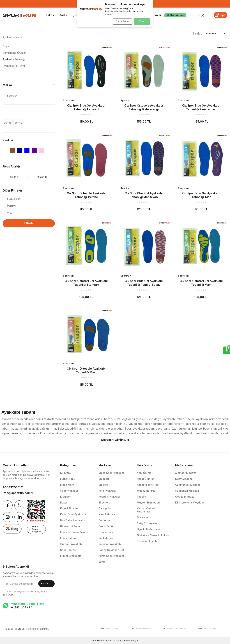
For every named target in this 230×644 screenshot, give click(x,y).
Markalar (155, 15)
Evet (142, 21)
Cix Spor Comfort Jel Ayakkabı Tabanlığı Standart (86, 283)
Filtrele (29, 223)
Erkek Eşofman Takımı (74, 532)
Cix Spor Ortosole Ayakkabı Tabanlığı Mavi (86, 370)
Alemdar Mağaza (186, 473)
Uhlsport (104, 479)
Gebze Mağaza (185, 497)
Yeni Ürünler (145, 473)
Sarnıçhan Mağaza (187, 491)
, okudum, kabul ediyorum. (25, 593)
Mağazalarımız (146, 491)
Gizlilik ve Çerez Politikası (153, 535)
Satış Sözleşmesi (148, 523)
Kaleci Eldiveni (69, 508)
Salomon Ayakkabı (110, 544)
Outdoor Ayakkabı (71, 544)
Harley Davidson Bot (111, 550)
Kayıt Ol (46, 584)
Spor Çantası (68, 550)
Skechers (104, 502)
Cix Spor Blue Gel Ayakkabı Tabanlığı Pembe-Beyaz (144, 283)
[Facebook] (8, 505)
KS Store (65, 473)
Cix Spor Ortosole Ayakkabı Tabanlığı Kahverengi (144, 107)
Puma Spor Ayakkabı (111, 556)
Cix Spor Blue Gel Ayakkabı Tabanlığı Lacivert (86, 107)
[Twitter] (19, 505)
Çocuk (77, 15)
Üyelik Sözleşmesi (148, 529)
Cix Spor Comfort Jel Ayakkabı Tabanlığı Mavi (201, 283)
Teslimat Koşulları (148, 541)
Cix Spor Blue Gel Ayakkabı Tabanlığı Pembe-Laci (201, 107)
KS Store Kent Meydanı (189, 502)
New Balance (107, 514)
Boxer (64, 502)
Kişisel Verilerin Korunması (147, 510)
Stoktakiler (11, 199)
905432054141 (13, 487)
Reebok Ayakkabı (109, 497)
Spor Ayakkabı (69, 491)
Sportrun (68, 100)
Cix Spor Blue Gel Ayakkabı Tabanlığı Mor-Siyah (144, 195)
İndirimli (9, 206)
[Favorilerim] (210, 15)
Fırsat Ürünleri (146, 479)
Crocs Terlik (106, 526)
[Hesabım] (203, 15)
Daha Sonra (121, 21)
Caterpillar (105, 508)
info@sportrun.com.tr (18, 493)
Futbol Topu (68, 479)
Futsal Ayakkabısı (71, 556)
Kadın (63, 15)
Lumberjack (106, 532)
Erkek (50, 15)
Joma (102, 562)
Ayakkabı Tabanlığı (14, 59)
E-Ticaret (104, 640)
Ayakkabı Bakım (12, 37)
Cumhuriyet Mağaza (188, 485)
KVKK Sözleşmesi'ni (18, 592)
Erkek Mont (67, 485)
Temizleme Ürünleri (15, 53)
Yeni (7, 213)
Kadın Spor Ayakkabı (73, 514)
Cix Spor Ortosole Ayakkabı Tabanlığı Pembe (86, 195)
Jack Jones (106, 538)
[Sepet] (221, 15)
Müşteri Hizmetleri (148, 502)
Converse (104, 520)
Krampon (66, 497)
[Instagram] (8, 517)
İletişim (141, 497)
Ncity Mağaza (184, 479)
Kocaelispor (176, 15)
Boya (6, 46)
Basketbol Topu (70, 526)
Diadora (103, 485)
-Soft (96, 640)
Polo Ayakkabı (107, 491)
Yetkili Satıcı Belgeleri (35, 529)
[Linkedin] (19, 517)
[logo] (19, 15)
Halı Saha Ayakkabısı (73, 520)
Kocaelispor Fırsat (148, 485)
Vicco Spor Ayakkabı (111, 473)
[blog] (12, 529)
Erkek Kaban (68, 538)
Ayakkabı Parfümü (14, 66)
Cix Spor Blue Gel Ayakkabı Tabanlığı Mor (201, 195)
